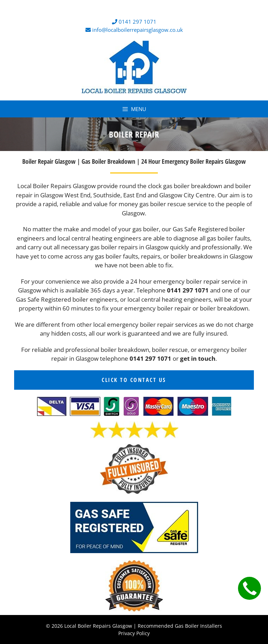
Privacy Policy (134, 633)
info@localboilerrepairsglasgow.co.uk (138, 30)
